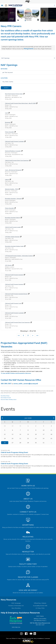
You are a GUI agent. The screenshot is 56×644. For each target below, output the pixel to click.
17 (44, 434)
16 (36, 434)
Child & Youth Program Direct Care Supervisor (17, 160)
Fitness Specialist (9, 132)
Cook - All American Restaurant (13, 170)
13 (13, 434)
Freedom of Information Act (16, 606)
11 (51, 430)
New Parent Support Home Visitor (14, 94)
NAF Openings (5, 58)
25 (51, 438)
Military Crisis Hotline (40, 619)
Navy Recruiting (16, 608)
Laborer (7, 180)
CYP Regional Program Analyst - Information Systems (19, 256)
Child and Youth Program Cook (13, 303)
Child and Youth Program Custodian (14, 141)
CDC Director (8, 265)
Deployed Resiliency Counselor (13, 151)
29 (28, 443)
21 (20, 438)
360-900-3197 (40, 625)
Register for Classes (28, 577)
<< (19, 335)
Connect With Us (28, 512)
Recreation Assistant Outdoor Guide (14, 246)
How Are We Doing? (28, 590)
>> (37, 335)
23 (36, 438)
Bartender (8, 122)
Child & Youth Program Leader (13, 227)
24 (44, 438)
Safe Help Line (16, 627)
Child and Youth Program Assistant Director (16, 294)
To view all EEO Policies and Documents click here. (16, 373)
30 (36, 443)
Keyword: (4, 69)
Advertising (28, 525)
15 (28, 434)
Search (6, 88)
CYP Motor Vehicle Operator (12, 237)
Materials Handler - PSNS (12, 189)
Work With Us (28, 486)
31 (44, 443)
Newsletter (28, 552)
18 (51, 434)
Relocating (28, 537)
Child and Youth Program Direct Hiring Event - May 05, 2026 (20, 103)
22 (28, 438)
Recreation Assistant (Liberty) (13, 218)
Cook (6, 113)
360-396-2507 (6, 384)
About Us (28, 499)
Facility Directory (28, 564)
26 (5, 443)
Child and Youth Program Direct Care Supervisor (17, 322)
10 (44, 430)
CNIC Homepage (16, 603)
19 (5, 438)
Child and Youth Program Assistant (14, 275)
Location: (4, 78)
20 (13, 438)
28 (20, 443)
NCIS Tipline (40, 616)
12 (5, 434)
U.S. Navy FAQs (40, 608)
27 (13, 443)
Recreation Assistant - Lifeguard (13, 199)
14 (20, 434)
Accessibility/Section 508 (40, 606)
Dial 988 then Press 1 (40, 620)
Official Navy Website (40, 603)
